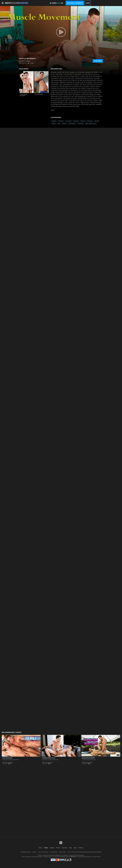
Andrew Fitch (15, 760)
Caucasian (69, 121)
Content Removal (97, 857)
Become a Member (75, 3)
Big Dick (83, 121)
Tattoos (54, 124)
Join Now (98, 61)
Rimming (81, 124)
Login (88, 3)
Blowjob (64, 124)
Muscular (90, 121)
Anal (59, 124)
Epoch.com (29, 857)
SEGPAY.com (74, 857)
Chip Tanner (39, 94)
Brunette (76, 121)
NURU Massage (7, 758)
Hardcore (61, 121)
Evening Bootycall (49, 758)
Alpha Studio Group (91, 124)
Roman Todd (55, 760)
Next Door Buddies (8, 762)
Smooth (97, 121)
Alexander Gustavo (23, 95)
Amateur (54, 121)
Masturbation (72, 124)
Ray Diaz (94, 760)
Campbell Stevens (86, 760)
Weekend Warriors (89, 758)
